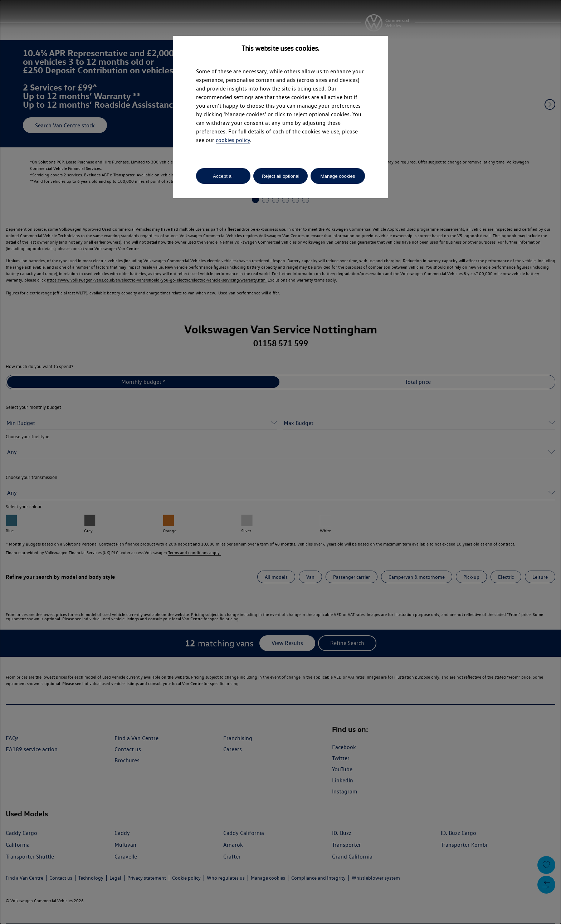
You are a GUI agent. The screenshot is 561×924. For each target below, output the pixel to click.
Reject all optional (280, 176)
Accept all (223, 176)
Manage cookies (338, 176)
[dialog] (280, 462)
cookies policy (233, 140)
